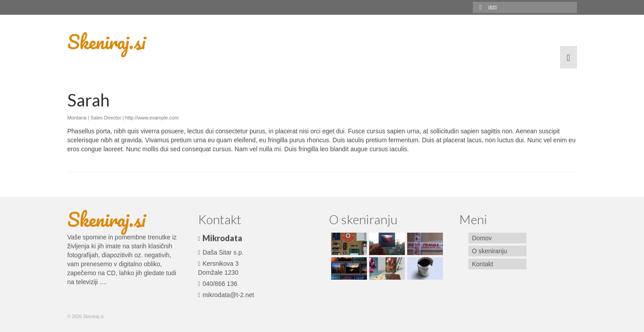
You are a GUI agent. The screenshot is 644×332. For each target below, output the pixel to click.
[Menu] (568, 57)
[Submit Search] (480, 7)
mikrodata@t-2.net (226, 295)
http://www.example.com (152, 118)
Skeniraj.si (107, 42)
